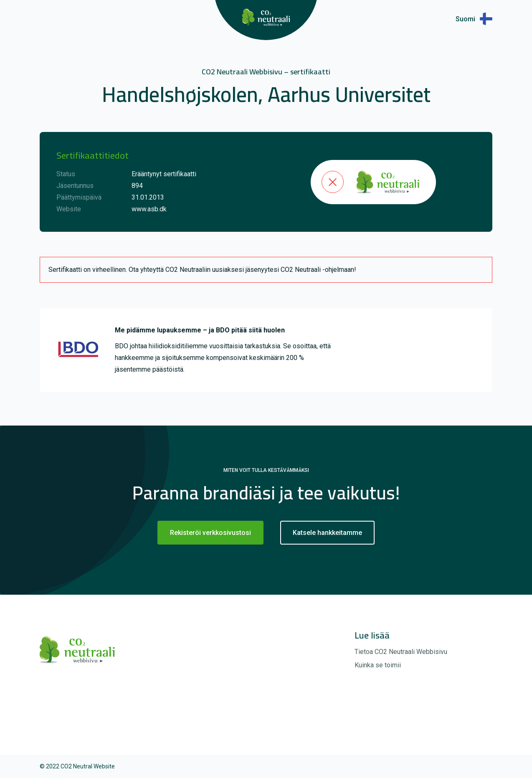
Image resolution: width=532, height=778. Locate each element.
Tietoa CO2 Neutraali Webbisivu (401, 652)
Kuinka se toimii (378, 665)
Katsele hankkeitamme (327, 533)
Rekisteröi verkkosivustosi (210, 533)
